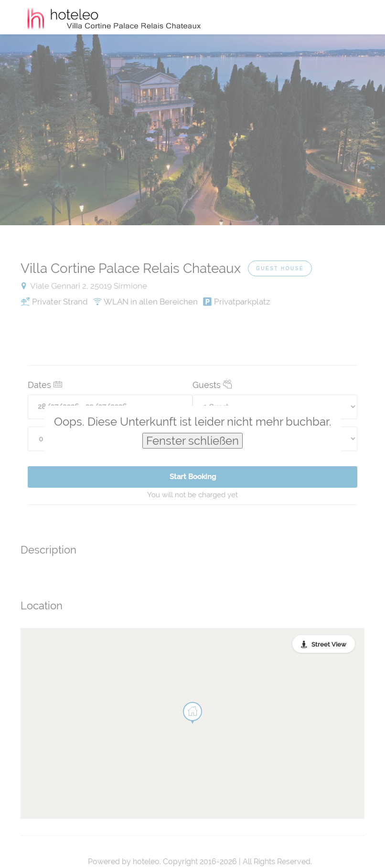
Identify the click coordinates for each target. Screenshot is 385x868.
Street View (329, 644)
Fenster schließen (192, 441)
